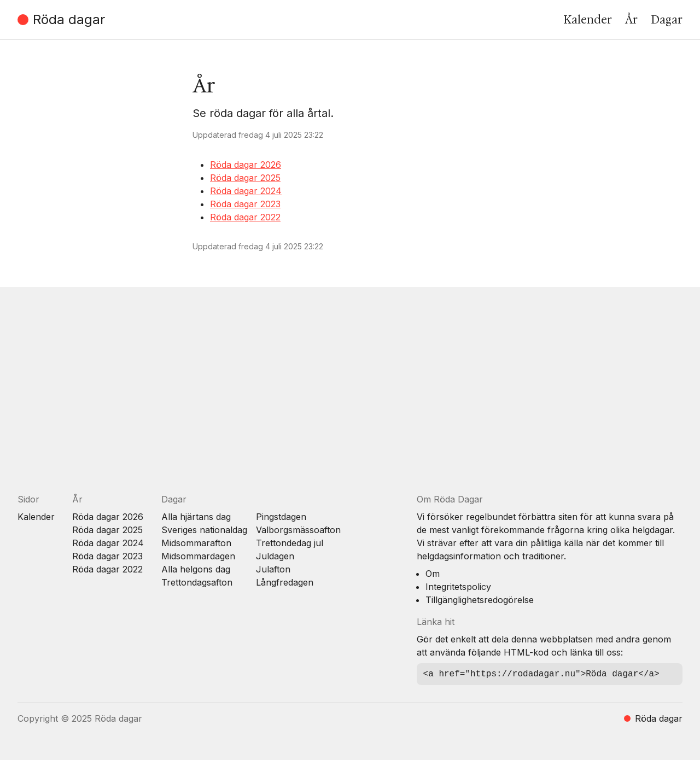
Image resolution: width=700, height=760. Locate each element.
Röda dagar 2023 (245, 204)
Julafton (273, 569)
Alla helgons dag (196, 569)
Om (433, 574)
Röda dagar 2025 (245, 178)
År (631, 20)
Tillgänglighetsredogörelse (480, 600)
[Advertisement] (346, 399)
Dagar (667, 20)
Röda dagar (61, 19)
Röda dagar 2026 (246, 165)
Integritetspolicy (458, 587)
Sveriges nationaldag (204, 530)
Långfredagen (285, 582)
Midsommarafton (196, 543)
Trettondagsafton (197, 582)
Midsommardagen (198, 556)
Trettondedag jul (290, 543)
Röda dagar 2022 (245, 217)
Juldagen (275, 556)
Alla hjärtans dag (196, 517)
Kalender (588, 20)
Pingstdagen (281, 517)
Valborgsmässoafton (298, 530)
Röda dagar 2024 (246, 191)
